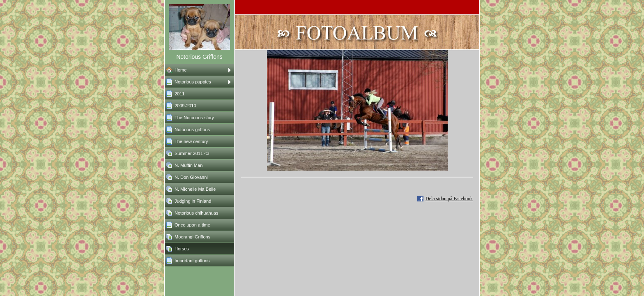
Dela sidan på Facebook (449, 199)
